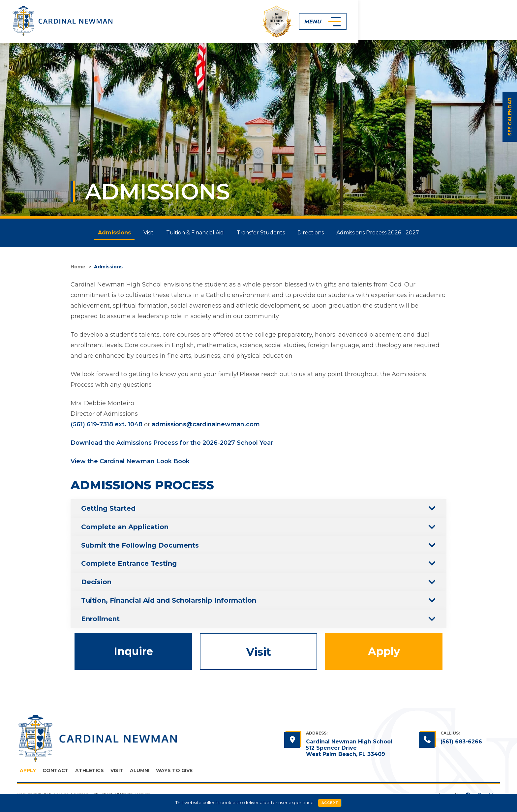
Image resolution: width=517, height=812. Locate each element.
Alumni (140, 771)
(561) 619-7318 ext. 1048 (106, 424)
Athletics (90, 771)
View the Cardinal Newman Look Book (130, 461)
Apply (384, 652)
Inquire (133, 652)
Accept (330, 803)
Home (78, 267)
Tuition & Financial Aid (194, 233)
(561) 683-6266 (461, 742)
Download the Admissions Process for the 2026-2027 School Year (172, 443)
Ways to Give (174, 771)
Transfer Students (262, 233)
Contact (56, 771)
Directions (316, 233)
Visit (144, 233)
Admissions (106, 233)
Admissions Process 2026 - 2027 (386, 233)
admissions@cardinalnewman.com (206, 424)
